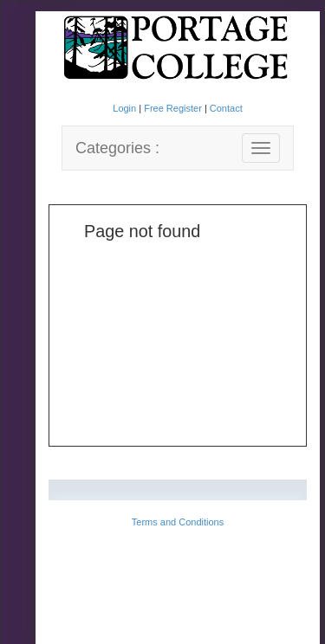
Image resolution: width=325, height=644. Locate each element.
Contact (226, 108)
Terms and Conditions (178, 522)
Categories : (117, 148)
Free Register (174, 108)
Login (126, 108)
